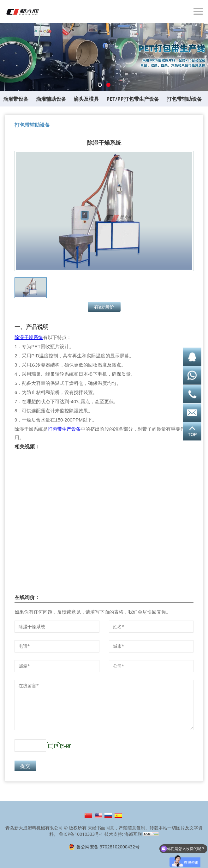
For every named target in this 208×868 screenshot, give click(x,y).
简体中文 (88, 816)
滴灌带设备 (16, 99)
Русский (108, 816)
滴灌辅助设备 (51, 99)
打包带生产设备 (64, 429)
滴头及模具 (86, 99)
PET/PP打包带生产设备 (133, 99)
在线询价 (104, 307)
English (98, 816)
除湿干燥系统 (29, 337)
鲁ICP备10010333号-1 (81, 834)
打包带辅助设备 (184, 99)
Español (118, 816)
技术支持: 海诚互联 (123, 834)
